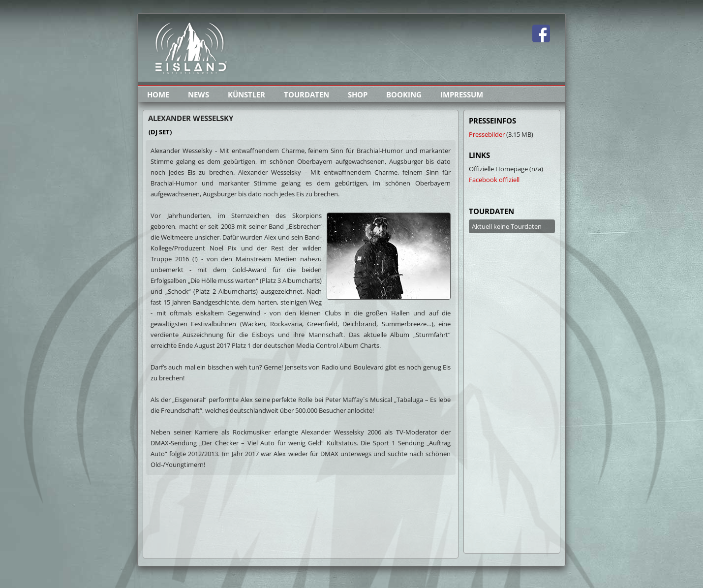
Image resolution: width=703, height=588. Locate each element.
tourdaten (306, 94)
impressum (462, 94)
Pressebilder (487, 134)
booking (404, 94)
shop (358, 94)
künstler (246, 94)
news (199, 94)
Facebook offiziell (494, 180)
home (158, 94)
